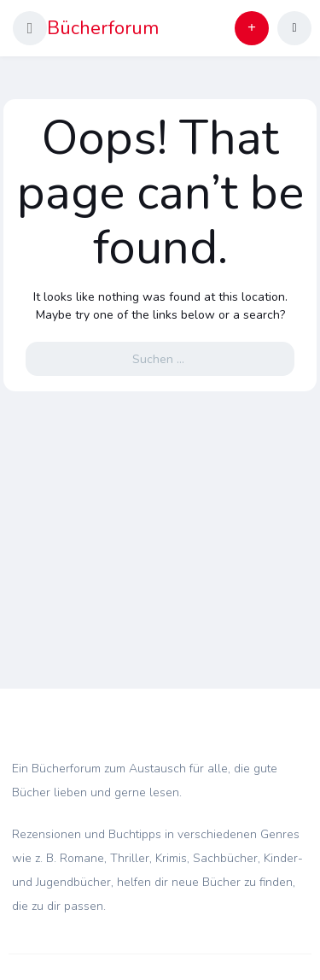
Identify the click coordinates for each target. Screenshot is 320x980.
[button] (30, 28)
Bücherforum (103, 28)
